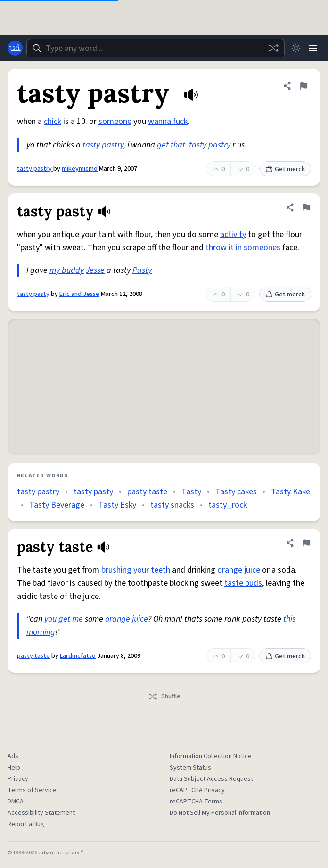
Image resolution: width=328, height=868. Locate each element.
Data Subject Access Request (211, 779)
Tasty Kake (291, 492)
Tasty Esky (117, 505)
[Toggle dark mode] (296, 48)
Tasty (191, 492)
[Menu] (313, 48)
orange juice (239, 570)
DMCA (16, 802)
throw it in (224, 248)
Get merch (285, 169)
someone (115, 121)
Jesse (95, 270)
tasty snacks (172, 505)
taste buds (243, 583)
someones (262, 248)
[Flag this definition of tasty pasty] (306, 207)
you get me (64, 619)
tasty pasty (33, 294)
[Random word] (273, 48)
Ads (13, 756)
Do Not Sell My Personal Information (220, 813)
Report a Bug (26, 824)
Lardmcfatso (78, 656)
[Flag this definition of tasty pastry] (303, 86)
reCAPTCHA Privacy (197, 790)
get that (171, 145)
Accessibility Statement (41, 813)
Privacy (18, 779)
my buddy (67, 270)
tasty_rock (228, 505)
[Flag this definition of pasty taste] (306, 543)
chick (53, 121)
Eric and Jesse (79, 294)
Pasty (142, 270)
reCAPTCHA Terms (196, 802)
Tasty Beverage (57, 505)
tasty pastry (103, 145)
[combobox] (156, 48)
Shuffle (164, 696)
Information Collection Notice (211, 756)
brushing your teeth (136, 570)
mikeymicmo (80, 169)
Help (14, 768)
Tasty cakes (236, 492)
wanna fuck (168, 121)
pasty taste (147, 492)
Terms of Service (32, 790)
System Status (190, 768)
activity (233, 234)
